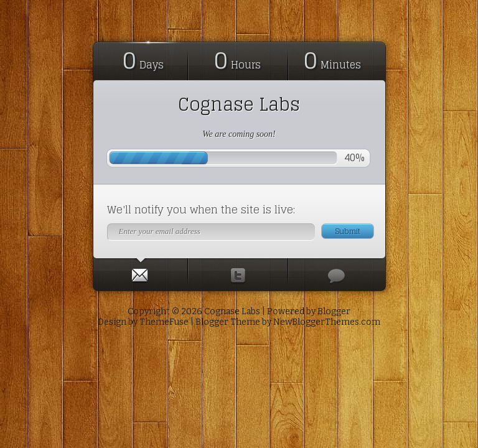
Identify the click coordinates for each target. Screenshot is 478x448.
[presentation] (140, 273)
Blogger (334, 311)
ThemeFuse (164, 322)
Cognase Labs (239, 105)
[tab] (141, 273)
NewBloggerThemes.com (327, 322)
